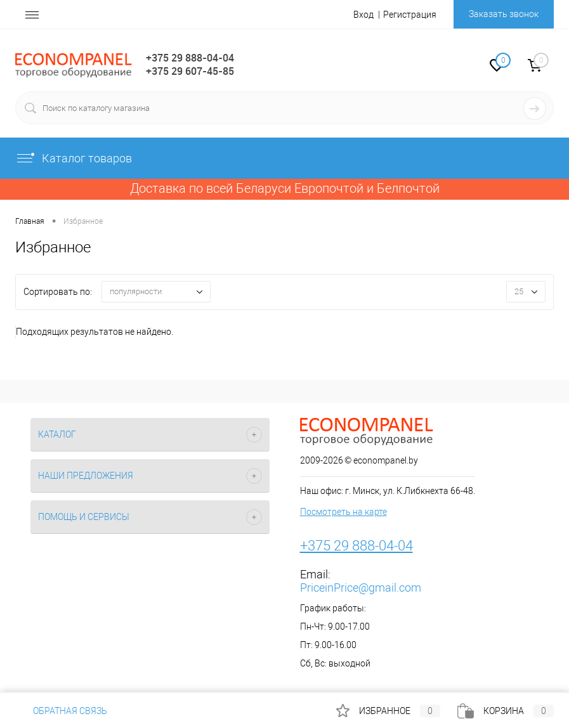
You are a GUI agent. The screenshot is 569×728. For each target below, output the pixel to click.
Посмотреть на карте (343, 512)
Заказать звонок (504, 14)
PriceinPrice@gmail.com (361, 588)
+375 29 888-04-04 (190, 58)
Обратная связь (61, 711)
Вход (363, 15)
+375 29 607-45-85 (190, 71)
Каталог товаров (74, 158)
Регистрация (410, 15)
